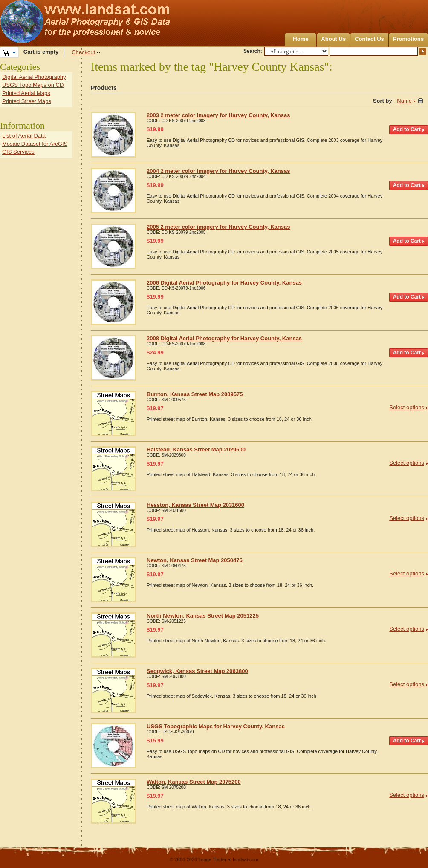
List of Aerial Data (24, 136)
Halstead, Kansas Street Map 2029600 (196, 450)
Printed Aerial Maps (26, 93)
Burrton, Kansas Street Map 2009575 (195, 394)
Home (301, 39)
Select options (407, 407)
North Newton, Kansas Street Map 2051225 (203, 616)
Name (404, 101)
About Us (333, 39)
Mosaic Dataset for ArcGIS (35, 144)
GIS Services (18, 152)
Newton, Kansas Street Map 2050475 (195, 560)
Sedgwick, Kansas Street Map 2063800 (197, 671)
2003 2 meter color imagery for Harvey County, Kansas (218, 115)
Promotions (408, 39)
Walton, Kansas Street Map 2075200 (194, 782)
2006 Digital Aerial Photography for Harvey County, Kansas (224, 283)
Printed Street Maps (27, 101)
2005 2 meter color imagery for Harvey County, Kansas (218, 227)
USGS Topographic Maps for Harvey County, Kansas (216, 726)
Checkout (83, 52)
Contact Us (369, 39)
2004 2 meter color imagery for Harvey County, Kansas (218, 171)
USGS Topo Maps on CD (33, 85)
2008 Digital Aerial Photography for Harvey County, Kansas (224, 338)
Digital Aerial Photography (34, 77)
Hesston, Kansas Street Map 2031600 (195, 505)
